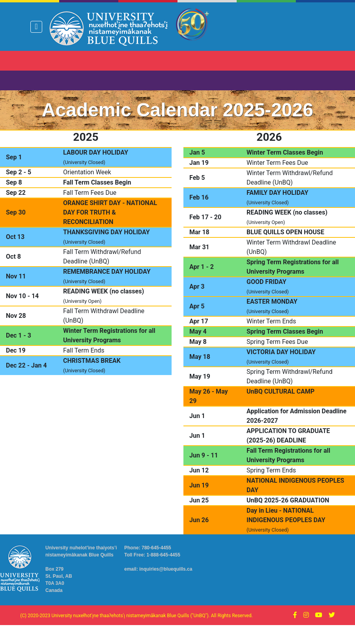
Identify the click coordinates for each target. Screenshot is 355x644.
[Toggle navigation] (36, 27)
